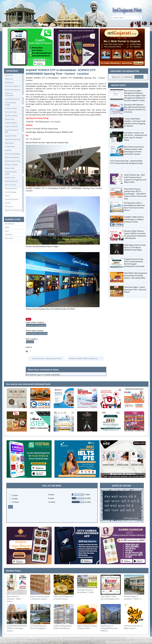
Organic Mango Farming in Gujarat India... (87, 627)
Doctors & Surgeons (14, 86)
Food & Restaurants (14, 99)
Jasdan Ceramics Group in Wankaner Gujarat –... (40, 598)
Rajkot (7, 227)
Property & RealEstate (14, 173)
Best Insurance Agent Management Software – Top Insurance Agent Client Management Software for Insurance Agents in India (135, 95)
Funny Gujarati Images (14, 104)
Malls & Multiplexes (14, 158)
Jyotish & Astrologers (14, 154)
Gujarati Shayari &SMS (14, 131)
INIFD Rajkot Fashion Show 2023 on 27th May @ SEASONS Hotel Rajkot (135, 247)
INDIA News (14, 143)
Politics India (14, 168)
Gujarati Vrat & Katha (14, 139)
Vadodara (9, 235)
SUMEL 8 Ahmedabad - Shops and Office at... (63, 627)
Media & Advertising (14, 161)
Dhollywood (14, 83)
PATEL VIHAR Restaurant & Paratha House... (63, 598)
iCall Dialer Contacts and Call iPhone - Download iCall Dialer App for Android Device (135, 136)
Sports (14, 196)
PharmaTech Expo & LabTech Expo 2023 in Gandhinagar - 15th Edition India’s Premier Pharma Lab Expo (135, 194)
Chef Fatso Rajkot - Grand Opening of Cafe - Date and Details (135, 290)
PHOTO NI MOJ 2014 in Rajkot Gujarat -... (133, 627)
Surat (7, 231)
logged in (40, 375)
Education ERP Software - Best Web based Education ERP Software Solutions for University (135, 108)
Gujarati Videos (14, 136)
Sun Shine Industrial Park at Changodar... (38, 627)
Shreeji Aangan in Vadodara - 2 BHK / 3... (133, 598)
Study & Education (14, 199)
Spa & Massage (14, 192)
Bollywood (14, 79)
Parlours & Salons (14, 165)
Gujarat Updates (14, 123)
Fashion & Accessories (14, 94)
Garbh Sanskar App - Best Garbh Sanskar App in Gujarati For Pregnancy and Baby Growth (135, 178)
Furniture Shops (14, 108)
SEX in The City (14, 185)
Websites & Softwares (14, 210)
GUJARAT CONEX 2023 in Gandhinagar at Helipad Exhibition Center (134, 219)
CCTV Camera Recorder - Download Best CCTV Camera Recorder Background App (126, 162)
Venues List (14, 207)
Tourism (14, 203)
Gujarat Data (14, 119)
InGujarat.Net (14, 147)
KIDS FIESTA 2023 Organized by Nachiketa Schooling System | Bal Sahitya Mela (135, 275)
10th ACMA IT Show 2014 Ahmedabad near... (111, 598)
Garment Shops (14, 112)
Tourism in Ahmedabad (36, 325)
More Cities (9, 238)
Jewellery (14, 150)
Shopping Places (14, 189)
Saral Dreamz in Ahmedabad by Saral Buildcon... (109, 628)
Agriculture (14, 75)
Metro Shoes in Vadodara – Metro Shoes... (14, 599)
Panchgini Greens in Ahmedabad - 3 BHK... (86, 591)
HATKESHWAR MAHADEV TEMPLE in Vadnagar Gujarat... (17, 628)
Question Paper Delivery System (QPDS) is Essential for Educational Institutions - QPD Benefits (135, 235)
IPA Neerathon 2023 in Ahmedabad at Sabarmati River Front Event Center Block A (134, 207)
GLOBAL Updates (14, 116)
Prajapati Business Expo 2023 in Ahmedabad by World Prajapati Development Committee (134, 263)
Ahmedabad (10, 224)
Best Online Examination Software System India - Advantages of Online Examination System (134, 150)
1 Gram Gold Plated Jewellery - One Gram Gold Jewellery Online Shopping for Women (135, 122)
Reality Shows (14, 178)
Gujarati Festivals (14, 127)
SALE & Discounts (14, 181)
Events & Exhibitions (14, 90)
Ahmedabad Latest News (37, 333)
